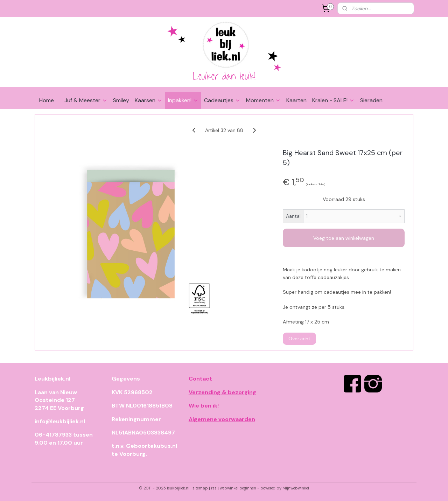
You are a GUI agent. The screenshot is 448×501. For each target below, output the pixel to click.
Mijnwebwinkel (296, 488)
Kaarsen (149, 100)
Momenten (263, 100)
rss (214, 488)
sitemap (200, 488)
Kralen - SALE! (333, 100)
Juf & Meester (86, 100)
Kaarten (296, 100)
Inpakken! (183, 100)
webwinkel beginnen (238, 488)
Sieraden (371, 100)
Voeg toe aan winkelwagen (344, 238)
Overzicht (299, 339)
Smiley (121, 100)
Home (47, 100)
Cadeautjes (222, 100)
